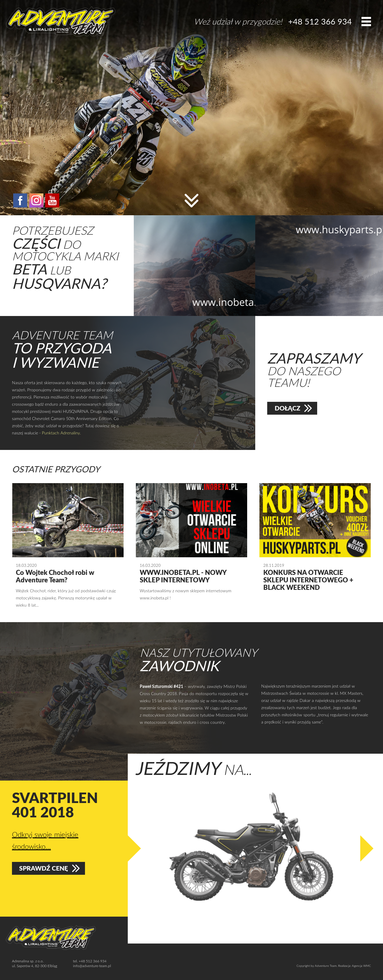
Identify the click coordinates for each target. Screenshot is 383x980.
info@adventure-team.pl (92, 966)
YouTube (52, 200)
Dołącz (288, 408)
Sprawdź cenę (44, 869)
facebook (20, 200)
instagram (36, 200)
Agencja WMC (361, 966)
